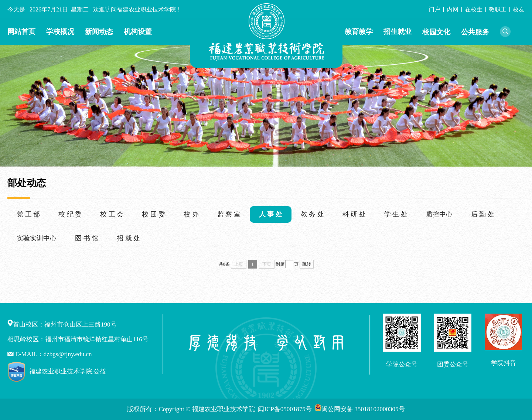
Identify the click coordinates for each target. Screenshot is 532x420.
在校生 (474, 9)
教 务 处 (312, 214)
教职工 (498, 9)
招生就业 (398, 32)
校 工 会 (112, 214)
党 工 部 (28, 214)
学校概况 (60, 32)
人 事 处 (271, 214)
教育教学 (359, 32)
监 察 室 (229, 214)
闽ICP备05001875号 (286, 409)
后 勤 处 (483, 214)
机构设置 (138, 32)
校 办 (191, 214)
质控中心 (439, 214)
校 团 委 (154, 214)
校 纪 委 (70, 214)
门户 (434, 9)
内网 (453, 9)
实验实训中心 (37, 238)
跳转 (307, 264)
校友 (519, 9)
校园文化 (436, 32)
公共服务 (475, 32)
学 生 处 (396, 214)
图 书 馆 (87, 238)
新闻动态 (99, 32)
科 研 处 (354, 214)
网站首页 (21, 32)
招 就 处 (128, 238)
